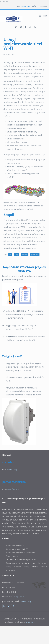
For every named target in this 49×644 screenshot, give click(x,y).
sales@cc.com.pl (26, 6)
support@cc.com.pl (25, 601)
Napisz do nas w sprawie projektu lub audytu (25, 269)
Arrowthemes (31, 622)
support (13, 489)
